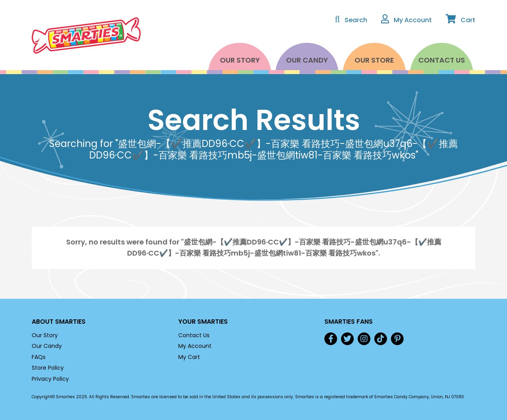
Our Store (374, 60)
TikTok (381, 339)
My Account (195, 346)
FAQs (39, 357)
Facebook (331, 339)
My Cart (189, 357)
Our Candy (307, 60)
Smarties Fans (349, 322)
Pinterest (397, 339)
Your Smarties (203, 322)
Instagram (364, 339)
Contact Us (442, 60)
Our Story (240, 60)
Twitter (347, 339)
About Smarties (59, 322)
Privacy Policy (50, 379)
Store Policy (48, 368)
